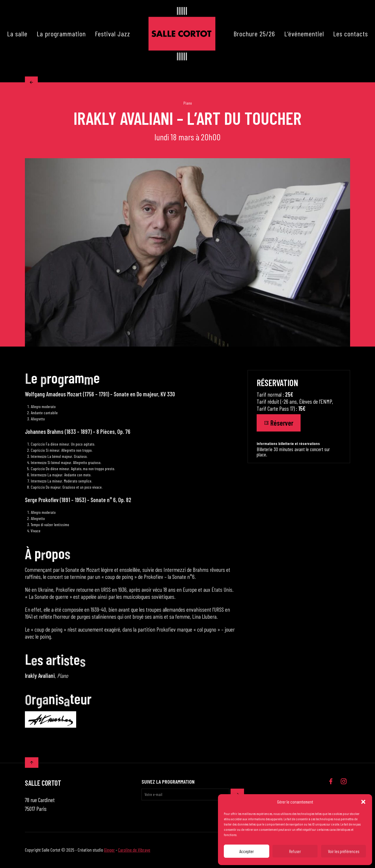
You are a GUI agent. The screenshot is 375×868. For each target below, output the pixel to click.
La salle (17, 34)
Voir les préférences (344, 851)
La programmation (61, 34)
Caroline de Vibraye (134, 850)
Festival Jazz (112, 34)
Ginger (109, 850)
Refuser (295, 851)
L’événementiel (304, 34)
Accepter (247, 851)
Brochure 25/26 (254, 34)
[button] (363, 802)
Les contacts (351, 34)
